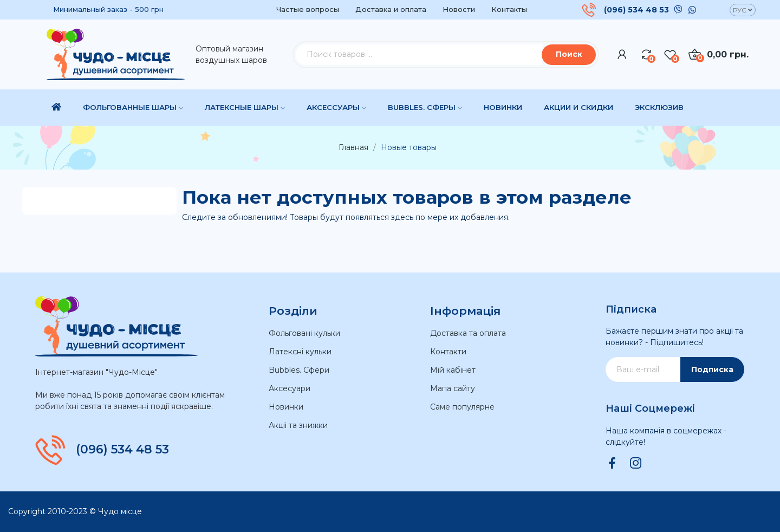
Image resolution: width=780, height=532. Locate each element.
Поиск (569, 54)
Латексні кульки (300, 352)
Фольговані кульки (304, 333)
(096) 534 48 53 (636, 10)
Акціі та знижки (298, 425)
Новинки (286, 407)
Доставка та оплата (468, 333)
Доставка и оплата (391, 9)
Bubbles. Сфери (299, 370)
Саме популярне (462, 407)
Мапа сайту (453, 388)
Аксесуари (290, 388)
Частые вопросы (308, 9)
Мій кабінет (453, 370)
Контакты (509, 9)
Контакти (448, 352)
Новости (459, 9)
